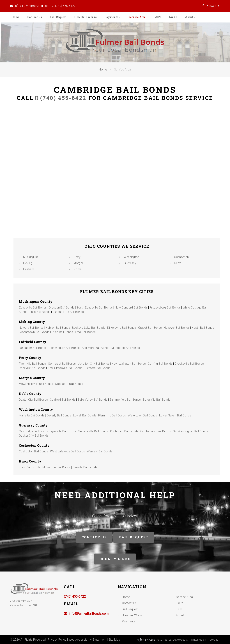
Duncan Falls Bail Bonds (68, 312)
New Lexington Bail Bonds (129, 364)
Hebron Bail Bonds (58, 328)
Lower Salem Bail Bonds (175, 415)
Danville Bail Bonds (85, 467)
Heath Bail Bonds (203, 328)
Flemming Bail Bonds (112, 415)
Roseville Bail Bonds (32, 368)
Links (173, 17)
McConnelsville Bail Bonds (36, 384)
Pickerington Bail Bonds (64, 348)
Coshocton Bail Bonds (33, 451)
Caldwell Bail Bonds (63, 400)
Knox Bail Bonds (30, 467)
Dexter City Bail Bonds (33, 400)
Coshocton (181, 257)
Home (15, 17)
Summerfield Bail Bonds (125, 400)
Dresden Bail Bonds (62, 308)
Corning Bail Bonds (160, 364)
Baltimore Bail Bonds (96, 348)
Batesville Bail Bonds (157, 400)
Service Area (137, 17)
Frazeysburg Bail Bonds (165, 308)
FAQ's (157, 17)
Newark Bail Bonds (31, 328)
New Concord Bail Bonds (131, 308)
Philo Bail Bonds (40, 312)
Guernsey (130, 263)
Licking (28, 263)
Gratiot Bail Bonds (150, 328)
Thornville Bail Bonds (32, 364)
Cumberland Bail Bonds (156, 431)
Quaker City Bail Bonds (34, 436)
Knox (177, 263)
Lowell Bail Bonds (85, 415)
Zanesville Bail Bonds (33, 308)
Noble (77, 269)
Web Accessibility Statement (88, 640)
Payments (111, 17)
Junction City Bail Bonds (94, 364)
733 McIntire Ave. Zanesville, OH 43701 (24, 601)
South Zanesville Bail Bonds (95, 308)
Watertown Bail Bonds (142, 415)
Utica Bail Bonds (62, 332)
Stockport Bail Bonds (69, 384)
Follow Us (212, 6)
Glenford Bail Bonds (97, 368)
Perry (77, 257)
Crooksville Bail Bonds (189, 364)
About (189, 17)
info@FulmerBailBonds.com (33, 6)
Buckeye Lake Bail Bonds (89, 328)
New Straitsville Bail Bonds (65, 368)
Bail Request (58, 17)
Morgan (79, 263)
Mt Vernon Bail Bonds (56, 467)
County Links (115, 559)
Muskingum (31, 257)
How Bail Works (85, 17)
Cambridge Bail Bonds (33, 431)
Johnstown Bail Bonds (35, 332)
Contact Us (35, 17)
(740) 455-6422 (65, 6)
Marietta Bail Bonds (32, 415)
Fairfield (28, 269)
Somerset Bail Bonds (62, 364)
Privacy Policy (57, 640)
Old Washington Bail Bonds (190, 431)
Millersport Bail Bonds (126, 348)
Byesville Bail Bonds (63, 431)
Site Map (114, 640)
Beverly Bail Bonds (59, 415)
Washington (131, 257)
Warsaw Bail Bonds (100, 451)
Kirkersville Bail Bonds (122, 328)
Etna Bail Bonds (85, 332)
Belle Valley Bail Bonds (92, 400)
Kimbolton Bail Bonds (124, 431)
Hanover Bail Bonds (177, 328)
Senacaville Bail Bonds (93, 431)
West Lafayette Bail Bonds (67, 451)
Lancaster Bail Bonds (33, 348)
